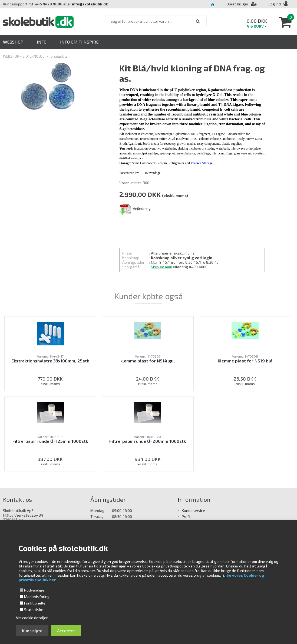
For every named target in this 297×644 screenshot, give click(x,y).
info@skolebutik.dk (90, 4)
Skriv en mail (161, 267)
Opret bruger (242, 4)
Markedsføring (37, 597)
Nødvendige (34, 590)
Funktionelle (35, 603)
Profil (186, 516)
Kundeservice (193, 511)
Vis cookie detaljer (32, 618)
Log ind (275, 4)
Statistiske (34, 610)
